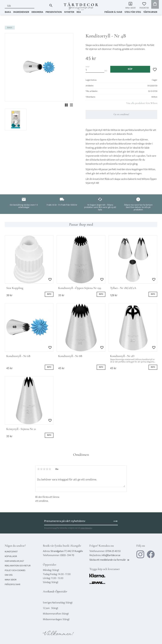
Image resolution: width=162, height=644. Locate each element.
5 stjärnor (50, 469)
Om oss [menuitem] (9, 575)
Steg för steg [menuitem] (133, 12)
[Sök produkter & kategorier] (26, 6)
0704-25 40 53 (113, 551)
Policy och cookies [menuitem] (15, 570)
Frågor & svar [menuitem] (113, 12)
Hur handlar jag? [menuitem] (14, 561)
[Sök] (51, 5)
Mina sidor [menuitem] (130, 8)
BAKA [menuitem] (8, 12)
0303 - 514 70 (67, 555)
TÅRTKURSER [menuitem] (150, 12)
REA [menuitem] (79, 12)
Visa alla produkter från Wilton (142, 103)
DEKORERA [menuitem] (37, 12)
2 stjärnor (41, 469)
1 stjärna (39, 469)
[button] (144, 6)
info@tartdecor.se (111, 555)
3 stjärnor (44, 469)
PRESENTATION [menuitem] (54, 12)
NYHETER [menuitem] (69, 12)
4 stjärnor (47, 469)
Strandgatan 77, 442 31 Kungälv (67, 551)
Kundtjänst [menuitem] (11, 552)
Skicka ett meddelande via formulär (110, 560)
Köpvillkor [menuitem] (11, 556)
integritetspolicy (86, 528)
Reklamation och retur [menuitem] (18, 566)
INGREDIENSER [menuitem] (21, 12)
